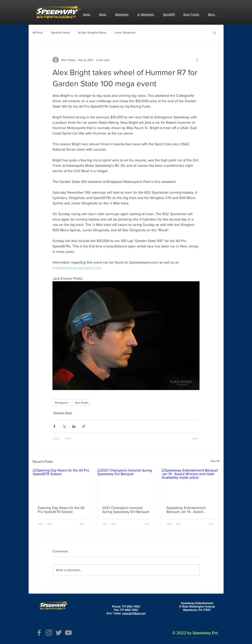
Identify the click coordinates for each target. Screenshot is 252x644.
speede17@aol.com (134, 613)
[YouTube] (68, 633)
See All (215, 461)
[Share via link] (84, 426)
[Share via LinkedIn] (74, 426)
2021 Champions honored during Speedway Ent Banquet (126, 510)
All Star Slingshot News (92, 32)
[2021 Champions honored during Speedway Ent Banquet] (126, 485)
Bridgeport (62, 403)
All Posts (38, 32)
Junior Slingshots (125, 32)
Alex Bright (82, 403)
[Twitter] (59, 633)
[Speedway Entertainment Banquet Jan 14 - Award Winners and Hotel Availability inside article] (190, 485)
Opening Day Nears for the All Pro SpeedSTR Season (61, 510)
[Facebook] (39, 633)
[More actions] (197, 60)
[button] (214, 33)
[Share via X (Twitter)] (64, 426)
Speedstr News (61, 32)
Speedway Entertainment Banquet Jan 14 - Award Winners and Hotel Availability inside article (190, 510)
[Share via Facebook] (54, 426)
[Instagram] (49, 633)
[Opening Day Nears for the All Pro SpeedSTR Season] (62, 485)
